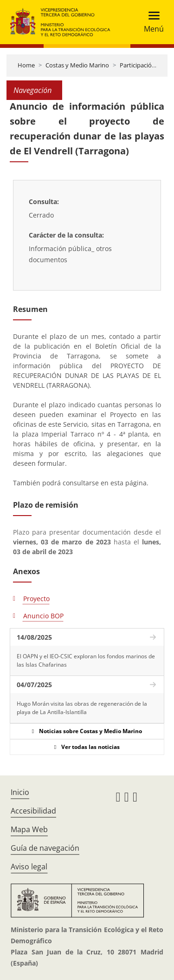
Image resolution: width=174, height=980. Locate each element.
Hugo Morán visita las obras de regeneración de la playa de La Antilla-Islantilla (82, 708)
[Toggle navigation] (151, 22)
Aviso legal (29, 867)
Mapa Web (29, 829)
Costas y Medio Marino (77, 65)
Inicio (20, 792)
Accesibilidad (33, 811)
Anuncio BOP (43, 616)
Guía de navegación (45, 848)
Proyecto (36, 599)
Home (26, 65)
